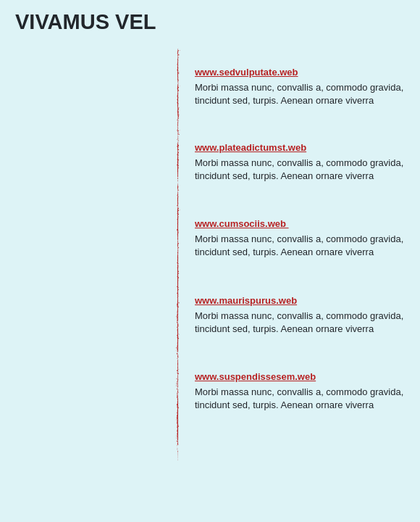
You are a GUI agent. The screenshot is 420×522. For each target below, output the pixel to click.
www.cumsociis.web (242, 224)
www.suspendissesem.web (255, 377)
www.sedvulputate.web (247, 72)
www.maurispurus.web (246, 301)
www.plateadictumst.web (251, 148)
